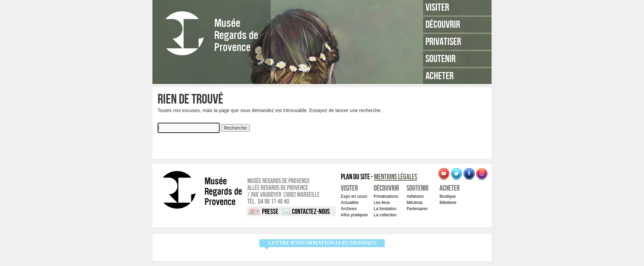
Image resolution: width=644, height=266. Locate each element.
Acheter (439, 76)
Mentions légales (396, 177)
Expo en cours (354, 196)
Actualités (350, 203)
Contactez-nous (311, 212)
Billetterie (448, 203)
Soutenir (441, 59)
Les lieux (382, 203)
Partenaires (417, 209)
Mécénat (414, 203)
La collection (385, 215)
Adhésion (415, 196)
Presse (270, 212)
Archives (349, 209)
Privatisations (386, 196)
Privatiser (443, 42)
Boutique (448, 196)
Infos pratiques (354, 215)
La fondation (385, 209)
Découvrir (443, 25)
